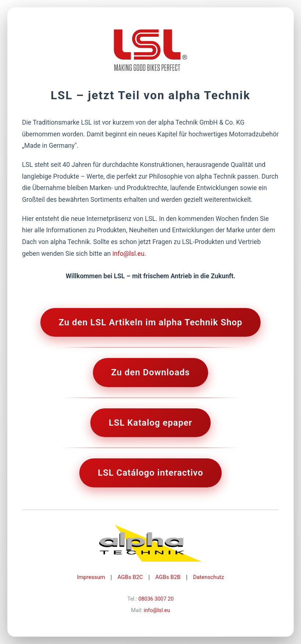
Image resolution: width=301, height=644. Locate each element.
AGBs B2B (168, 577)
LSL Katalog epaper (150, 423)
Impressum (91, 577)
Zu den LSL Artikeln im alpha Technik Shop (151, 322)
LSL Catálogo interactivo (150, 473)
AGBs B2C (130, 577)
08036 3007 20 (156, 599)
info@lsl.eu (128, 254)
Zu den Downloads (150, 372)
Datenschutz (209, 577)
